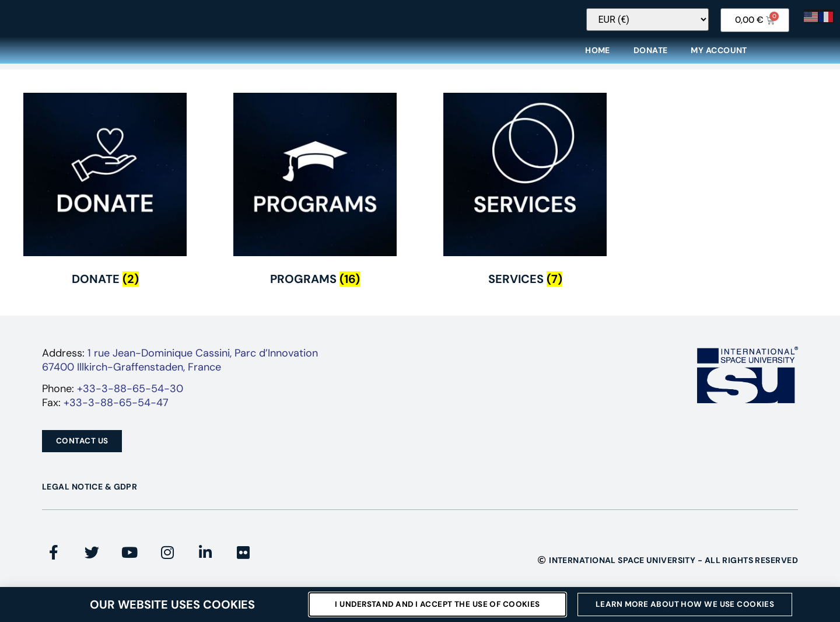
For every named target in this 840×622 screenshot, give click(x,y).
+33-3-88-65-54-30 (130, 396)
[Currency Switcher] (661, 27)
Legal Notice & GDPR (90, 494)
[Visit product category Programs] (315, 200)
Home (598, 58)
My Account (719, 58)
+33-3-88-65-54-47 (116, 410)
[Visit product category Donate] (105, 200)
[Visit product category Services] (525, 200)
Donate (651, 58)
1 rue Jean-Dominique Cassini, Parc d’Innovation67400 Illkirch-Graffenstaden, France (180, 367)
